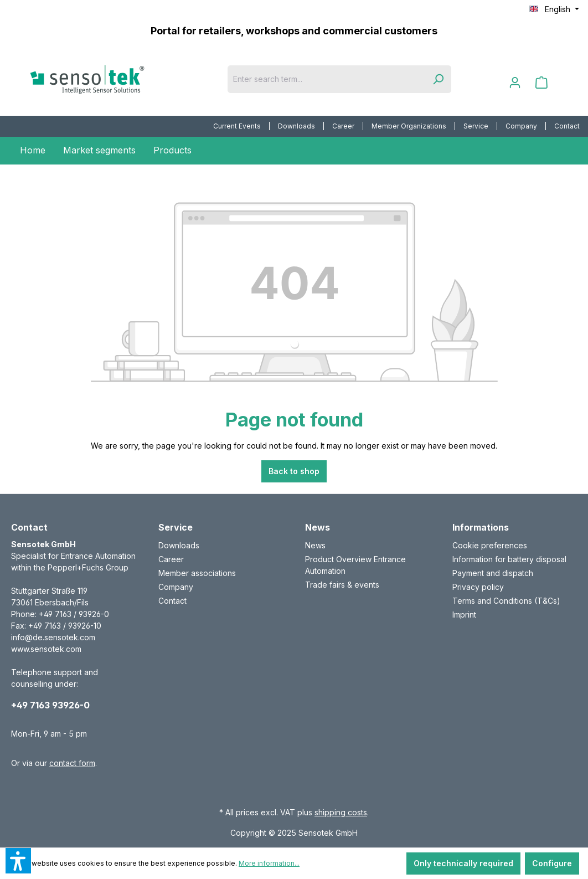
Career (343, 126)
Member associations (197, 573)
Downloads (296, 126)
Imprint (464, 615)
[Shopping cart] (541, 83)
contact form (72, 763)
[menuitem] (237, 126)
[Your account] (515, 83)
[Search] (438, 79)
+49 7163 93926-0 (50, 705)
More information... (269, 863)
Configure (552, 863)
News (315, 545)
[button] (18, 861)
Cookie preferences (490, 545)
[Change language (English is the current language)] (554, 9)
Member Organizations (409, 126)
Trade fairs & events (342, 585)
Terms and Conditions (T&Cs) (506, 601)
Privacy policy (478, 587)
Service (476, 126)
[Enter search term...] (327, 79)
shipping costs (341, 812)
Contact (567, 126)
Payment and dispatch (493, 573)
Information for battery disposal (509, 559)
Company (521, 126)
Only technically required (463, 863)
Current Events (237, 126)
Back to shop (294, 471)
